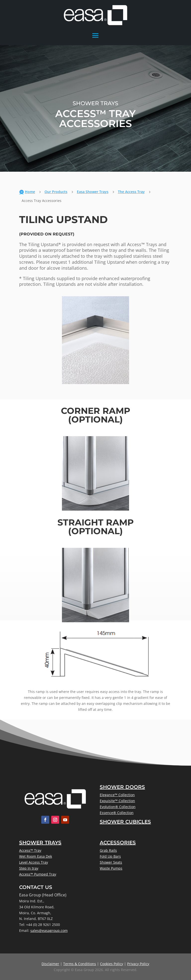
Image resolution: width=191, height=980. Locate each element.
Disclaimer (50, 964)
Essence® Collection (117, 813)
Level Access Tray (34, 862)
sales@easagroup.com (49, 931)
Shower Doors (122, 787)
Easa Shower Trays (93, 192)
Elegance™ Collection (117, 795)
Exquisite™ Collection (117, 801)
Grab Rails (108, 850)
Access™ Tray (30, 850)
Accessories (118, 843)
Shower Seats (111, 862)
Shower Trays (40, 843)
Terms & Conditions (80, 964)
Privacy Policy (138, 964)
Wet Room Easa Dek (36, 856)
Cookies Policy (112, 964)
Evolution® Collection (118, 807)
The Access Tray (131, 192)
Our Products (56, 192)
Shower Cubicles (125, 822)
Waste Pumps (111, 868)
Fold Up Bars (110, 856)
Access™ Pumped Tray (38, 874)
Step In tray (29, 868)
